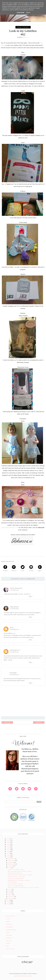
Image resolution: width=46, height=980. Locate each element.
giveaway (9, 938)
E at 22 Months (12, 882)
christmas (9, 924)
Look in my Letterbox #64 (16, 869)
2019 (8, 851)
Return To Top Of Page (23, 976)
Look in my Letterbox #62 (16, 886)
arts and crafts (10, 916)
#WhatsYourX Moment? (15, 873)
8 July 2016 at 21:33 (14, 675)
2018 (8, 853)
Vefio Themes (33, 974)
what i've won (10, 949)
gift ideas (9, 935)
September (12, 864)
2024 (8, 842)
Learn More (20, 13)
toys (7, 946)
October (11, 862)
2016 (8, 857)
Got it (28, 13)
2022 (9, 846)
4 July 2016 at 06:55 (14, 609)
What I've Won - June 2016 (16, 877)
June (10, 889)
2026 (9, 839)
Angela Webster (14, 607)
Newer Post (7, 722)
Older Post (39, 722)
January (11, 898)
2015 (8, 900)
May (10, 891)
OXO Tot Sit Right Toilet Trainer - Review (20, 875)
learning (9, 941)
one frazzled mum (15, 650)
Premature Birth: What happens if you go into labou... (24, 887)
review (8, 943)
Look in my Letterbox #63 (16, 878)
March (10, 895)
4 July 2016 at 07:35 (14, 629)
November (12, 860)
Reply (31, 596)
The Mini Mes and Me (16, 588)
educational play (11, 930)
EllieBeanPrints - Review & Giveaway (19, 880)
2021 (8, 848)
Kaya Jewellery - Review (15, 884)
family (8, 932)
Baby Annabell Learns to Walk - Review (20, 871)
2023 (8, 844)
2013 (8, 904)
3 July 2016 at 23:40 (14, 590)
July (10, 868)
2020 (9, 850)
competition (10, 927)
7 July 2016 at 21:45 (14, 652)
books (8, 922)
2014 (8, 902)
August (11, 866)
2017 (8, 855)
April (10, 893)
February (11, 896)
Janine (12, 628)
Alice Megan (13, 673)
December (12, 859)
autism (8, 919)
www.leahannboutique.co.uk (10, 528)
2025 (8, 841)
